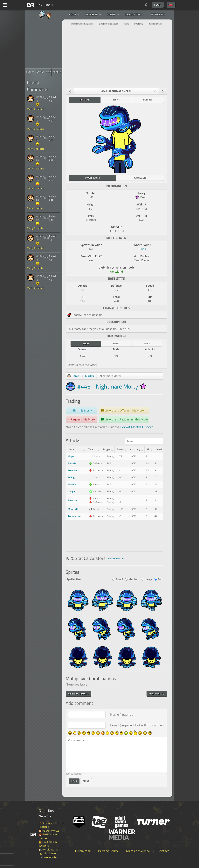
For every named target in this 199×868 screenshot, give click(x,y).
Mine (147, 343)
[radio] (30, 72)
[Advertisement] (54, 44)
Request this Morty (82, 419)
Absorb (72, 463)
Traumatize (74, 516)
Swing (71, 477)
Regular (85, 100)
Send (74, 781)
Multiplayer (93, 178)
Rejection (73, 500)
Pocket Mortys (49, 831)
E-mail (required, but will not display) (137, 725)
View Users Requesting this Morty (125, 419)
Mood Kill (73, 509)
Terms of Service (138, 851)
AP (148, 449)
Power (120, 449)
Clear (86, 781)
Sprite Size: (74, 579)
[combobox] (117, 91)
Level (159, 449)
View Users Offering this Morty (123, 410)
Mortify (72, 484)
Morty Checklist (35, 109)
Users (116, 343)
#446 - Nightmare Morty (108, 386)
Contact (163, 851)
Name (71, 449)
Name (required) (122, 715)
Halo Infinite (48, 857)
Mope (71, 456)
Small (118, 579)
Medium (132, 579)
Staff (86, 343)
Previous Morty (79, 694)
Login (158, 5)
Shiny (116, 100)
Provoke (72, 470)
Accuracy (135, 449)
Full (158, 579)
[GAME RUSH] (39, 5)
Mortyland (116, 272)
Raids (142, 249)
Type (91, 449)
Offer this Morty (80, 410)
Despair (72, 491)
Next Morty (157, 694)
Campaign (140, 178)
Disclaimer (83, 851)
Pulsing (148, 100)
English (170, 5)
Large (147, 579)
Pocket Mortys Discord (137, 427)
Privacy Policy (108, 851)
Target (106, 449)
